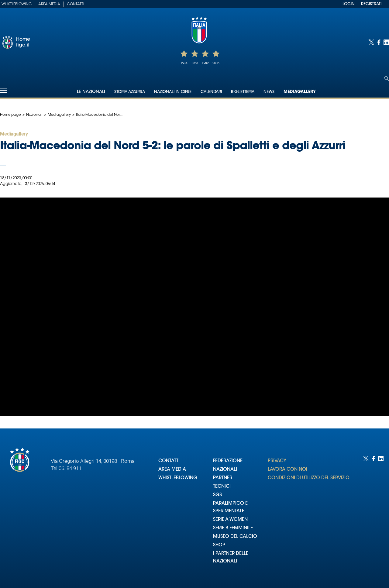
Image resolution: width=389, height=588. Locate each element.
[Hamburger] (3, 91)
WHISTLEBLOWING (178, 478)
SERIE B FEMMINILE (233, 528)
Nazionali (34, 115)
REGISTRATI (371, 4)
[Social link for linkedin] (386, 42)
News (269, 92)
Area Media (49, 4)
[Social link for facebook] (379, 42)
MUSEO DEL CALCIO (235, 537)
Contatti (76, 4)
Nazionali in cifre (173, 92)
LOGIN (349, 4)
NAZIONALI (225, 470)
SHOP (219, 545)
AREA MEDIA (172, 470)
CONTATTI (169, 461)
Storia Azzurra (130, 92)
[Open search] (387, 79)
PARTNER (223, 478)
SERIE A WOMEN (230, 520)
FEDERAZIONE (228, 461)
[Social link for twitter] (371, 42)
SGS (217, 495)
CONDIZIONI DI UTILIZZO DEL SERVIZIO (309, 478)
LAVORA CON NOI (287, 470)
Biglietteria (243, 92)
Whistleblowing (17, 4)
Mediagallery (300, 92)
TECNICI (222, 487)
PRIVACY (277, 461)
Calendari (211, 92)
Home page (10, 115)
